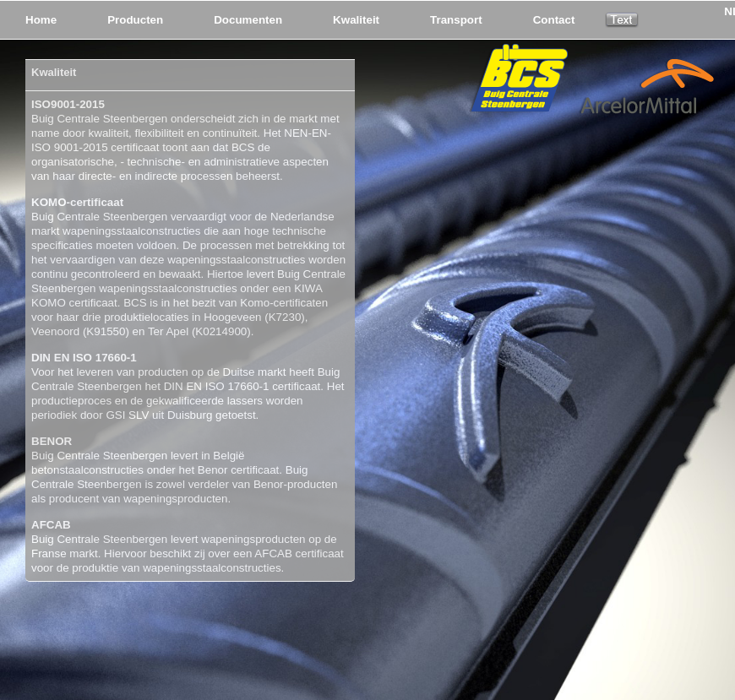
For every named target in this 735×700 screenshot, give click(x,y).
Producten (135, 20)
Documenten (248, 20)
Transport (456, 20)
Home (41, 20)
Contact (554, 20)
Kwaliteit (356, 20)
